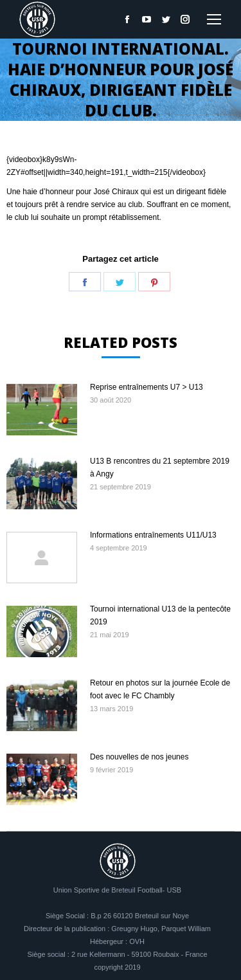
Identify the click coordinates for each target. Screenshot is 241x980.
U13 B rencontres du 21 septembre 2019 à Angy (160, 467)
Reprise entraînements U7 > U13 (147, 387)
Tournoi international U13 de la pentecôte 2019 (160, 615)
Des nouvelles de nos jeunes (139, 757)
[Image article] (42, 410)
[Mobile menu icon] (214, 19)
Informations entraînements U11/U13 (153, 535)
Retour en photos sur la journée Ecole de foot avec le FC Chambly (160, 689)
